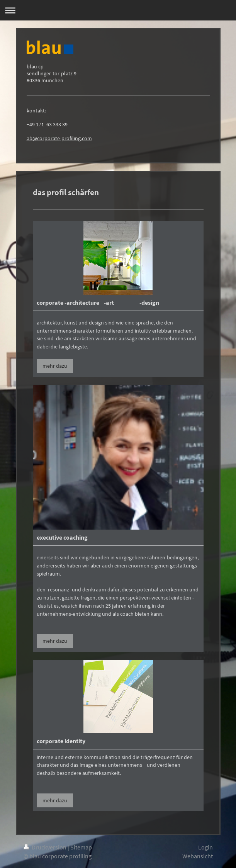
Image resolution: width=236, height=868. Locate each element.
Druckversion (46, 847)
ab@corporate (43, 138)
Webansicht (198, 856)
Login (205, 847)
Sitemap (81, 847)
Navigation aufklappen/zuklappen (118, 10)
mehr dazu (55, 366)
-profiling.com (76, 138)
